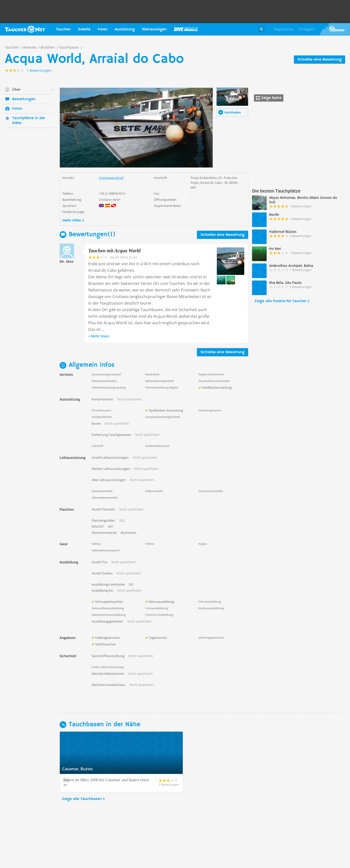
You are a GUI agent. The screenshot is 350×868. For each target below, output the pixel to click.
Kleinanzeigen (154, 29)
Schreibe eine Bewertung (319, 60)
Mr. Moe (66, 261)
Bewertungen (24, 99)
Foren (103, 29)
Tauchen (63, 29)
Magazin (186, 29)
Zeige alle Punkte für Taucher (280, 301)
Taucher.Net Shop (335, 29)
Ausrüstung (125, 29)
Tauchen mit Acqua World (114, 251)
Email (120, 178)
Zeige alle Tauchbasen (82, 799)
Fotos (17, 109)
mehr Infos (72, 220)
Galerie (84, 29)
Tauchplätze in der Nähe (29, 121)
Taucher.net (25, 29)
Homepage (107, 178)
